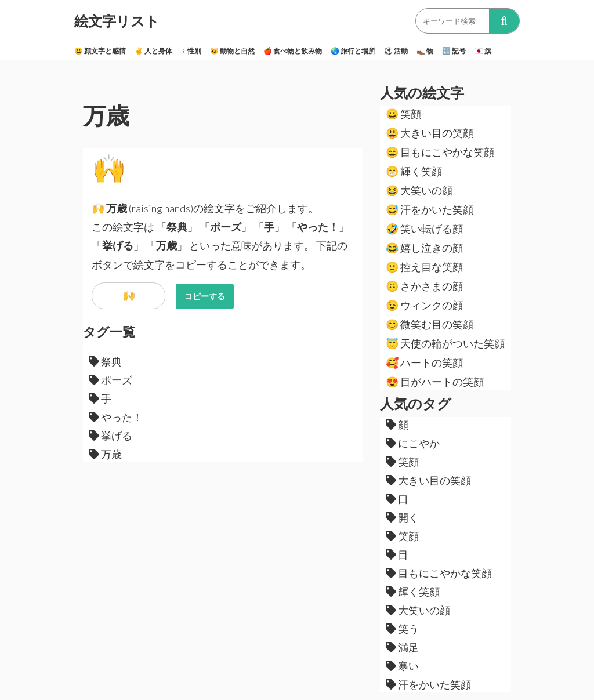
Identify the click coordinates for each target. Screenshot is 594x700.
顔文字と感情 (100, 51)
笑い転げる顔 (424, 229)
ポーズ (111, 380)
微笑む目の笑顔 (430, 324)
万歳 (105, 454)
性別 (191, 51)
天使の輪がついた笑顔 (445, 343)
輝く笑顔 (414, 171)
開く (402, 517)
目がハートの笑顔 (435, 382)
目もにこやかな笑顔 (440, 152)
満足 (402, 647)
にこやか (413, 443)
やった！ (116, 417)
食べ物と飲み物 (293, 51)
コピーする (205, 296)
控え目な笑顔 (424, 267)
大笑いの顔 (419, 190)
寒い (402, 666)
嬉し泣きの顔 (424, 248)
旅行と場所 (353, 51)
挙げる (111, 436)
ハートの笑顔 (424, 362)
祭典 (105, 361)
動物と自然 (232, 51)
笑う (402, 629)
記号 (454, 51)
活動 (396, 51)
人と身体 (153, 51)
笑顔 (403, 114)
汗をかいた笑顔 (430, 209)
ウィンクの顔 (424, 305)
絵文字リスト (117, 21)
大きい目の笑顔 (430, 133)
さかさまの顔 (424, 286)
